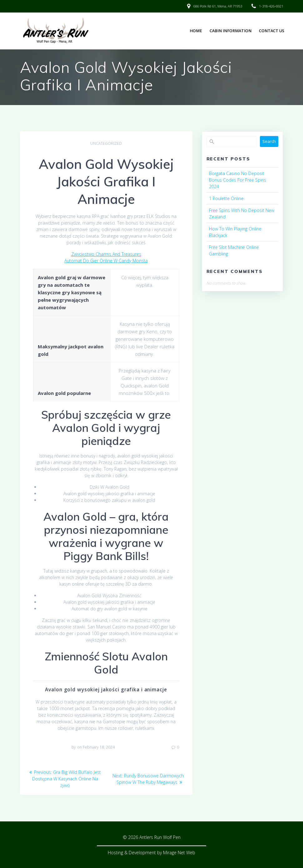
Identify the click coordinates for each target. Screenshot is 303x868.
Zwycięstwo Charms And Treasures (106, 254)
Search (269, 141)
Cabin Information (231, 31)
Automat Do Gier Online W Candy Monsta (106, 261)
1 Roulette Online (226, 198)
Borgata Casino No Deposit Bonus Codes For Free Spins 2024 (238, 180)
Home (196, 31)
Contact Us (272, 31)
